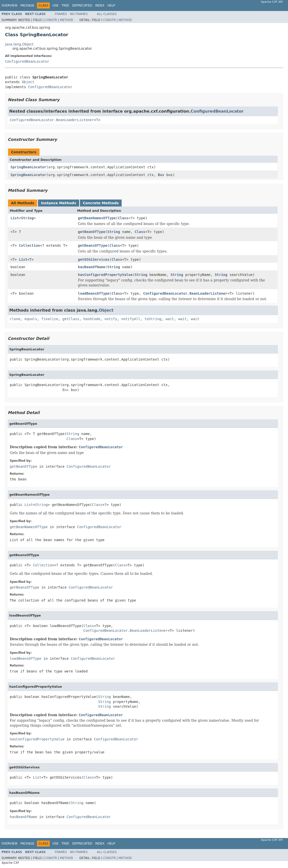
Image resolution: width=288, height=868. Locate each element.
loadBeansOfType (94, 293)
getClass (71, 319)
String (27, 218)
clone (15, 319)
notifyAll (131, 319)
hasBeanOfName (92, 267)
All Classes (107, 14)
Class (123, 218)
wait (170, 319)
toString (153, 319)
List (15, 218)
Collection (29, 245)
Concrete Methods (101, 203)
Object (28, 82)
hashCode (92, 319)
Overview (9, 5)
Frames (61, 14)
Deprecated (82, 5)
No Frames (79, 14)
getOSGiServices (94, 259)
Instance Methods (58, 203)
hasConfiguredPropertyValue (105, 275)
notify (111, 319)
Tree (65, 5)
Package (27, 5)
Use (55, 5)
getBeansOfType (93, 245)
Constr (51, 20)
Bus (161, 175)
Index (100, 5)
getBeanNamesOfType (97, 218)
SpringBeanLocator (28, 167)
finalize (50, 319)
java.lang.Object (19, 44)
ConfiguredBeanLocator (27, 61)
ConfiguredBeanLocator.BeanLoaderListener (52, 120)
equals (31, 319)
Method (67, 20)
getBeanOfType (92, 232)
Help (111, 5)
